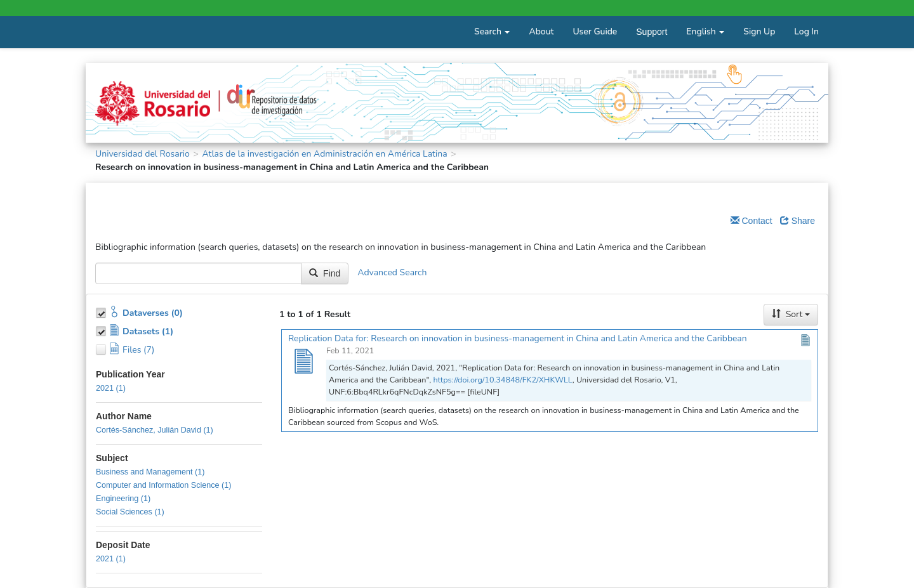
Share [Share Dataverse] (798, 221)
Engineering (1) (123, 499)
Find (325, 273)
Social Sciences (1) (130, 512)
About (541, 31)
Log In (806, 31)
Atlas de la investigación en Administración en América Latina (324, 154)
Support (652, 32)
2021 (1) (111, 388)
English (705, 31)
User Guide (595, 31)
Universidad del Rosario (142, 154)
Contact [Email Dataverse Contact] (752, 221)
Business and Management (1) (150, 472)
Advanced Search (392, 272)
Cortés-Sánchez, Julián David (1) (155, 430)
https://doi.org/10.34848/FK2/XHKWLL (502, 380)
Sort (791, 314)
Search (492, 31)
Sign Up (759, 31)
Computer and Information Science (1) (164, 485)
